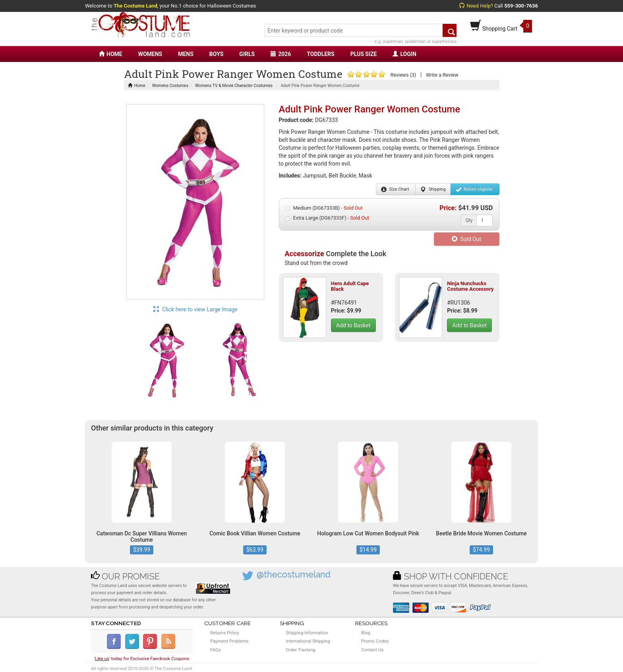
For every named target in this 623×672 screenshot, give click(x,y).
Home (137, 86)
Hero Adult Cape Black (350, 286)
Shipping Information (307, 633)
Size (395, 189)
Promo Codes (375, 641)
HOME (111, 54)
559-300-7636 (521, 6)
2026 (281, 54)
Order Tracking (300, 650)
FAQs (216, 650)
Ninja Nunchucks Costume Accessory (470, 286)
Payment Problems (229, 641)
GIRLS (247, 54)
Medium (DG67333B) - (324, 208)
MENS (186, 54)
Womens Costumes (170, 86)
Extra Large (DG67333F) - (327, 218)
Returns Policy (225, 633)
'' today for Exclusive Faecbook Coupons (142, 658)
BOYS (216, 54)
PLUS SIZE (364, 54)
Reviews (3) (403, 75)
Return (474, 189)
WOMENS (150, 54)
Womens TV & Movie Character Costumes (234, 86)
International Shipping (308, 641)
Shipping (433, 189)
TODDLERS (320, 54)
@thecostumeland (294, 574)
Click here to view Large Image (195, 309)
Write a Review (442, 75)
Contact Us (372, 650)
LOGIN (404, 54)
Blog (366, 633)
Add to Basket (353, 325)
